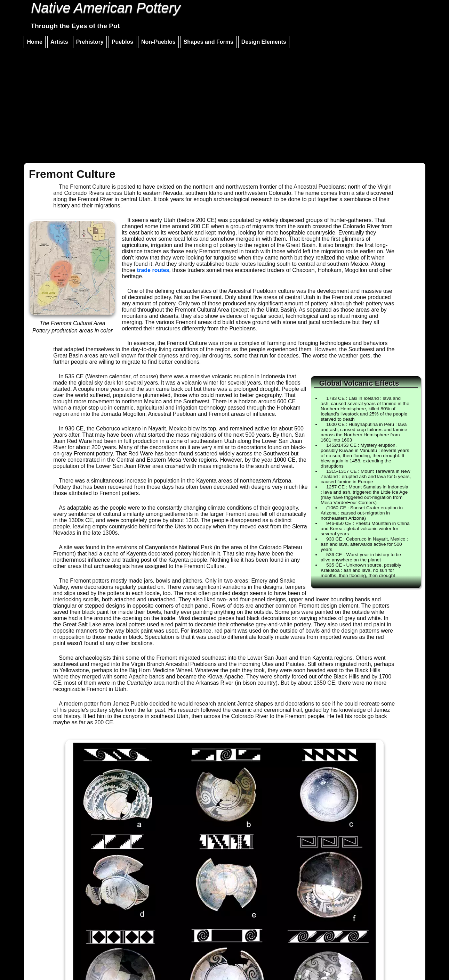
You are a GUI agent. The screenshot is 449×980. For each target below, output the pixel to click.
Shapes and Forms (209, 42)
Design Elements (264, 42)
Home (34, 42)
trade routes (153, 270)
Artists (59, 42)
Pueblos (122, 42)
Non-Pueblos (158, 42)
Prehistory (90, 42)
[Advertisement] (225, 102)
